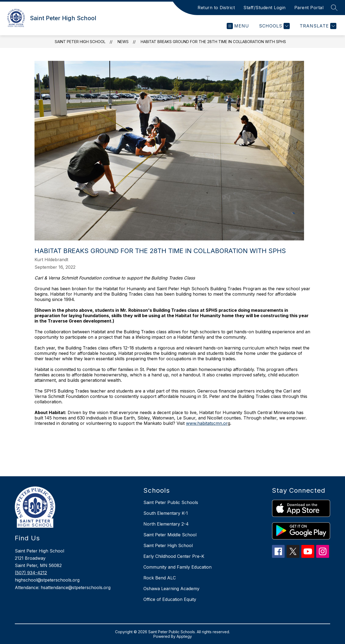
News (123, 42)
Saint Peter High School (80, 42)
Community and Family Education (177, 567)
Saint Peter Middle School (170, 535)
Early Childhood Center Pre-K (174, 556)
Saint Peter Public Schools (171, 502)
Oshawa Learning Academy (171, 589)
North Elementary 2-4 (166, 524)
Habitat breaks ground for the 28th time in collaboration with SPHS (213, 42)
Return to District (216, 8)
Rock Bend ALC (160, 578)
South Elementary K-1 (166, 513)
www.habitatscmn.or (207, 423)
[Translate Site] (317, 26)
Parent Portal (309, 8)
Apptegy (184, 636)
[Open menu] (238, 26)
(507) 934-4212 (31, 573)
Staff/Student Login (265, 8)
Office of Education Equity (170, 599)
